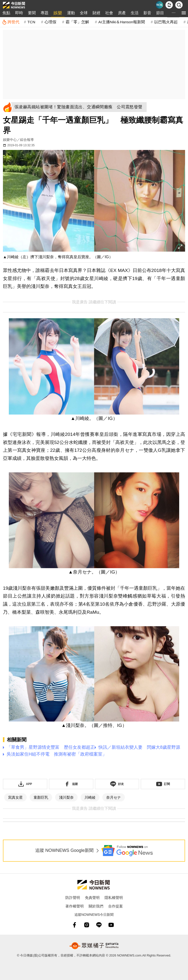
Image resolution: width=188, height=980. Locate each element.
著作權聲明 (75, 906)
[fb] (74, 925)
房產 (122, 13)
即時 (19, 13)
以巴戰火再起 (166, 22)
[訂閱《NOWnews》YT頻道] (163, 784)
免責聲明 (92, 898)
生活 (135, 13)
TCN (31, 22)
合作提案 (116, 906)
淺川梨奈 (66, 797)
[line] (99, 925)
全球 (84, 13)
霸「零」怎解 (77, 22)
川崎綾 (90, 797)
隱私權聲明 (114, 898)
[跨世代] (11, 22)
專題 (45, 13)
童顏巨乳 (41, 797)
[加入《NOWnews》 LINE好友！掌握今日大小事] (117, 784)
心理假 (50, 22)
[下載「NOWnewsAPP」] (25, 784)
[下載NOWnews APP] (169, 5)
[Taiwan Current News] (159, 5)
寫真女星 (15, 797)
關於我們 (96, 906)
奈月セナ (114, 797)
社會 (109, 13)
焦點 (6, 13)
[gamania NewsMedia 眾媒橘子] (94, 946)
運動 (71, 13)
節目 (160, 13)
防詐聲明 (73, 898)
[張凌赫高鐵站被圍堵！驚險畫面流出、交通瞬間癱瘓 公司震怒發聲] (80, 107)
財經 (96, 13)
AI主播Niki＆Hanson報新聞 (122, 22)
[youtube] (111, 925)
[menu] (184, 13)
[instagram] (87, 925)
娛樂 (58, 13)
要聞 (32, 13)
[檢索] (179, 5)
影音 (147, 13)
